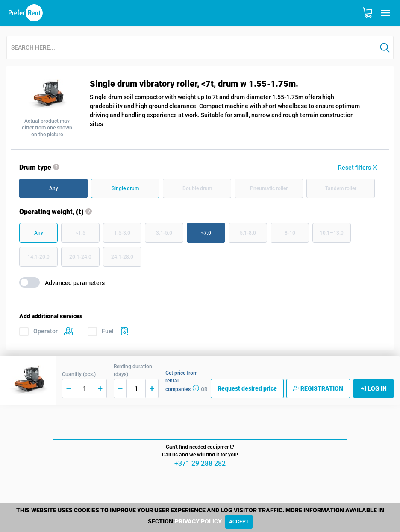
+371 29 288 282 (200, 463)
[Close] (239, 522)
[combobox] (192, 48)
